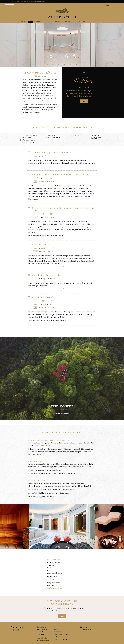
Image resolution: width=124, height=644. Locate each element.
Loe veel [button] (62, 165)
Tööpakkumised (61, 638)
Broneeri (10, 5)
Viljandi (92, 20)
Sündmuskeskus (61, 633)
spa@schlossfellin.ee (42, 444)
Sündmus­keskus (54, 20)
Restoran (40, 20)
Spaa (31, 20)
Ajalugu (102, 20)
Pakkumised (68, 20)
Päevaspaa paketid (28, 136)
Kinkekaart (81, 20)
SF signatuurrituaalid (29, 134)
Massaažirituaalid (54, 136)
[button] (62, 130)
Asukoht (42, 633)
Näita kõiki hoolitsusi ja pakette (95, 136)
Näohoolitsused (27, 139)
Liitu (62, 615)
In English (107, 4)
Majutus (22, 20)
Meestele (77, 134)
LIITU (84, 100)
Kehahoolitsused (27, 141)
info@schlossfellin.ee (43, 639)
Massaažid (51, 134)
